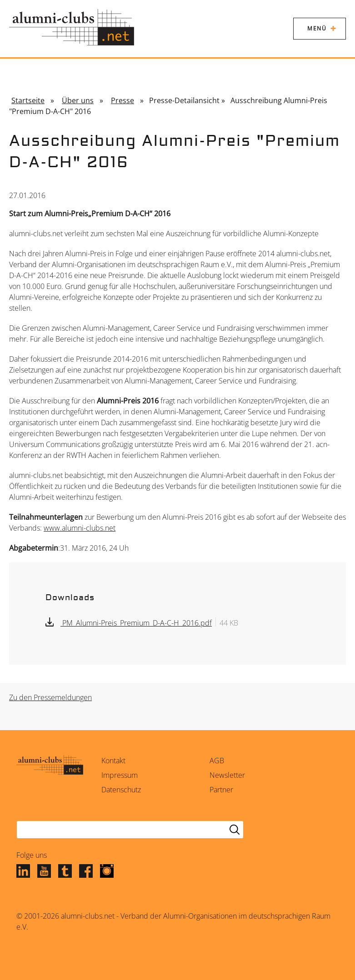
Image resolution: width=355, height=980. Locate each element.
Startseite (28, 100)
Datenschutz (121, 790)
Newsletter (227, 775)
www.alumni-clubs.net (80, 528)
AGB (217, 761)
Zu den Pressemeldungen (50, 697)
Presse (122, 100)
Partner (221, 790)
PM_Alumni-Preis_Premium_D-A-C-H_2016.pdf (136, 623)
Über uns (78, 100)
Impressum (120, 775)
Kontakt (113, 761)
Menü (317, 28)
